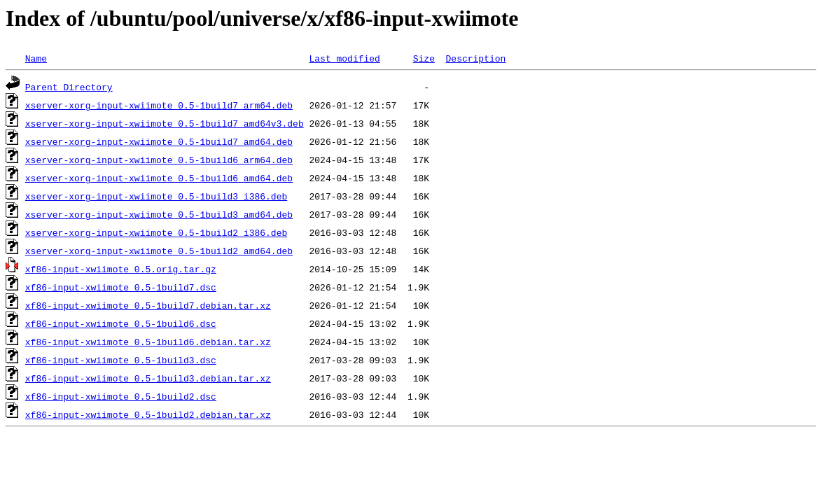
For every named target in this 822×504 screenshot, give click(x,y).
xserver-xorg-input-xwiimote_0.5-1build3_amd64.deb (159, 214)
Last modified (344, 58)
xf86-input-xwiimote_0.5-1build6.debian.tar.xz (148, 342)
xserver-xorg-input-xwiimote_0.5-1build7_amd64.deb (159, 141)
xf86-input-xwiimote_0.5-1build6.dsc (121, 323)
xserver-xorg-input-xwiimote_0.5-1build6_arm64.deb (159, 160)
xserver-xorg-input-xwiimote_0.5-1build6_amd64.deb (159, 178)
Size (424, 58)
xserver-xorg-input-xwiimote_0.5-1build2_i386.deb (156, 232)
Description (475, 58)
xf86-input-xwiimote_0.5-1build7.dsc (121, 287)
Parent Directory (69, 87)
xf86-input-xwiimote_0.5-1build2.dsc (121, 396)
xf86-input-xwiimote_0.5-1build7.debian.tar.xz (148, 305)
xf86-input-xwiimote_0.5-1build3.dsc (121, 360)
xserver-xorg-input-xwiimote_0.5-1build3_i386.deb (156, 196)
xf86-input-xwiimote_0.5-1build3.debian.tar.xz (148, 378)
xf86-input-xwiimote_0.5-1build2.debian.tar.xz (148, 414)
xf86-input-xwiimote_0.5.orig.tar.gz (121, 269)
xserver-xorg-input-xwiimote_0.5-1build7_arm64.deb (159, 105)
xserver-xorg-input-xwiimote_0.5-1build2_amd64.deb (159, 251)
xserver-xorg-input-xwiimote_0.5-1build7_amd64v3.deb (165, 123)
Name (36, 58)
